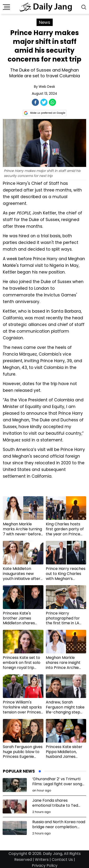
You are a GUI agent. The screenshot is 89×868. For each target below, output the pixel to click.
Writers (42, 860)
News (45, 22)
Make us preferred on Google (45, 113)
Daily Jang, (53, 854)
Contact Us (62, 860)
